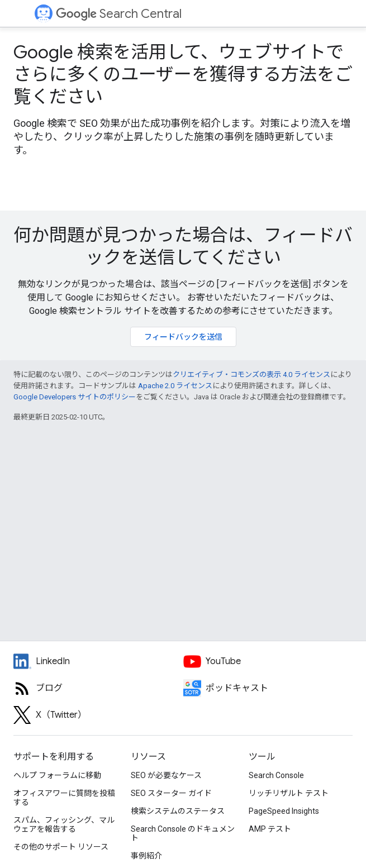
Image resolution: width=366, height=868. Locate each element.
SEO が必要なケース (166, 775)
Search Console (276, 775)
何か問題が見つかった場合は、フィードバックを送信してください (183, 246)
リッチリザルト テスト (289, 793)
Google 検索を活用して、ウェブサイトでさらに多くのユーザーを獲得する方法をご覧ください (183, 74)
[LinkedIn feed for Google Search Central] (98, 661)
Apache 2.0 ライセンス (175, 386)
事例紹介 (146, 856)
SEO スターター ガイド (171, 793)
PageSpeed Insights (284, 811)
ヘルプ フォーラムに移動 (57, 775)
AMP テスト (270, 829)
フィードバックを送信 (183, 337)
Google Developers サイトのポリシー (75, 397)
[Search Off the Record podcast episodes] (268, 688)
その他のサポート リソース (61, 847)
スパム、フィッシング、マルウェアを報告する (64, 824)
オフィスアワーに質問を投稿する (64, 798)
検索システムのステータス (178, 811)
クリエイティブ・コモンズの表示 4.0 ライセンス (251, 375)
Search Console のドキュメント (183, 833)
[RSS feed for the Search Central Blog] (98, 688)
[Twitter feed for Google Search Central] (98, 715)
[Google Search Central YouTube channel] (268, 661)
